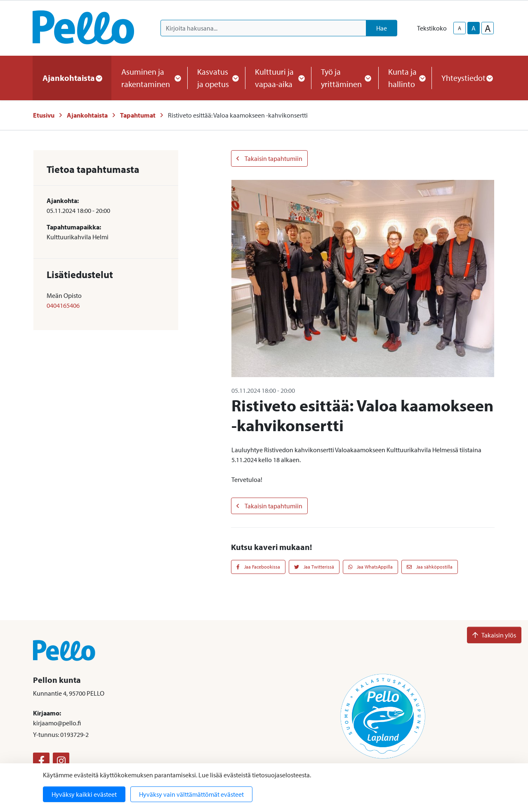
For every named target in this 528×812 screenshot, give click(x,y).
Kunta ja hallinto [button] (405, 78)
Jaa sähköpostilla (430, 567)
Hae (382, 28)
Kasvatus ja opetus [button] (216, 78)
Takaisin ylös (494, 635)
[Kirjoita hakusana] (263, 28)
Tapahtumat (138, 115)
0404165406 (63, 305)
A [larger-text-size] (488, 28)
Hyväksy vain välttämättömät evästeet (191, 794)
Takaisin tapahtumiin (269, 158)
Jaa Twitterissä (314, 567)
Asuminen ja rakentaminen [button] (149, 78)
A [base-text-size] (474, 28)
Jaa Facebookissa (258, 567)
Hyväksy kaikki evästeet (84, 794)
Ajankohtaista (87, 115)
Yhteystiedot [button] (467, 78)
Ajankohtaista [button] (72, 78)
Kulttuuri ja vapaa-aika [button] (278, 78)
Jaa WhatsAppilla (371, 567)
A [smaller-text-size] (460, 28)
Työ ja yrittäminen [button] (345, 78)
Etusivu (44, 115)
